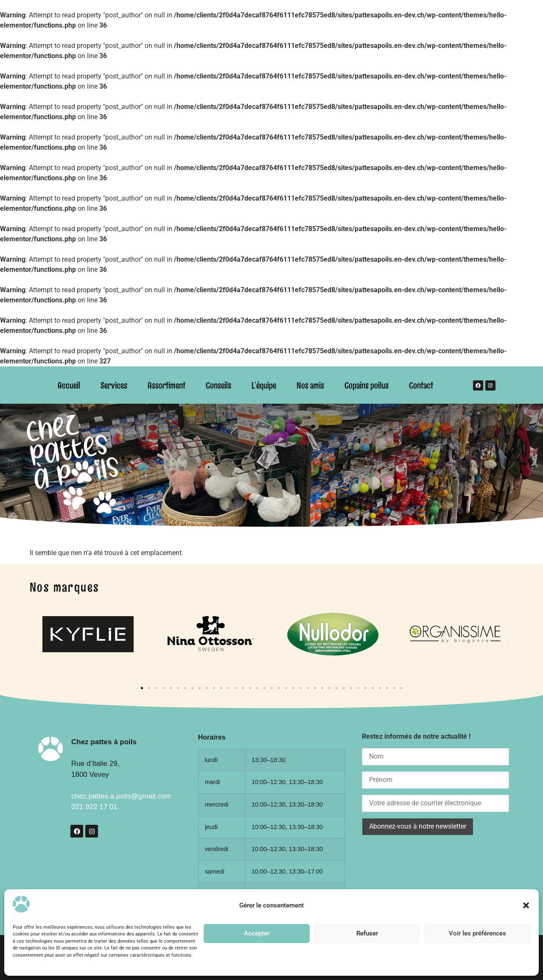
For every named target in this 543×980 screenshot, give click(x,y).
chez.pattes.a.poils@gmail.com (121, 796)
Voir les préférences (477, 933)
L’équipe (264, 385)
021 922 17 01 (94, 807)
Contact (421, 385)
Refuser (367, 933)
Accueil (69, 385)
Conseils (218, 385)
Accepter (257, 933)
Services (114, 385)
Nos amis (310, 385)
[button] (526, 905)
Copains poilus (367, 385)
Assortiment (167, 385)
